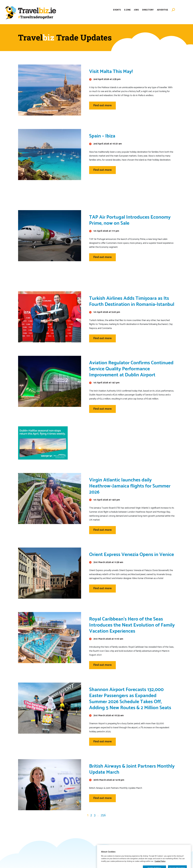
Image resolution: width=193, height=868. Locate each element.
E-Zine (127, 10)
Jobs (136, 10)
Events (117, 10)
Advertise (163, 10)
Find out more (102, 105)
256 (103, 815)
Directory (148, 10)
